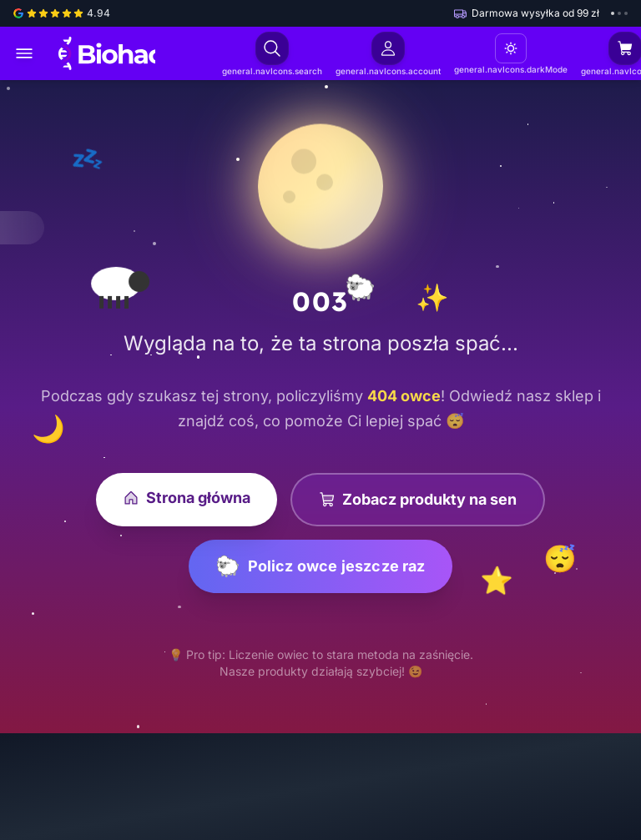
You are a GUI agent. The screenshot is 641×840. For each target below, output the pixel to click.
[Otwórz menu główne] (24, 53)
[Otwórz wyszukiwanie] (271, 48)
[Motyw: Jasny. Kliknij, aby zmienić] (507, 48)
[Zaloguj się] (386, 48)
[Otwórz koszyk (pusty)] (619, 48)
